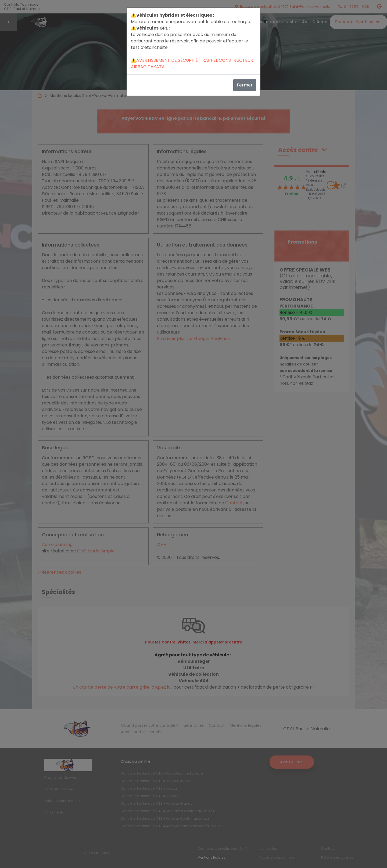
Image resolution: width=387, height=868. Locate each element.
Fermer (245, 85)
